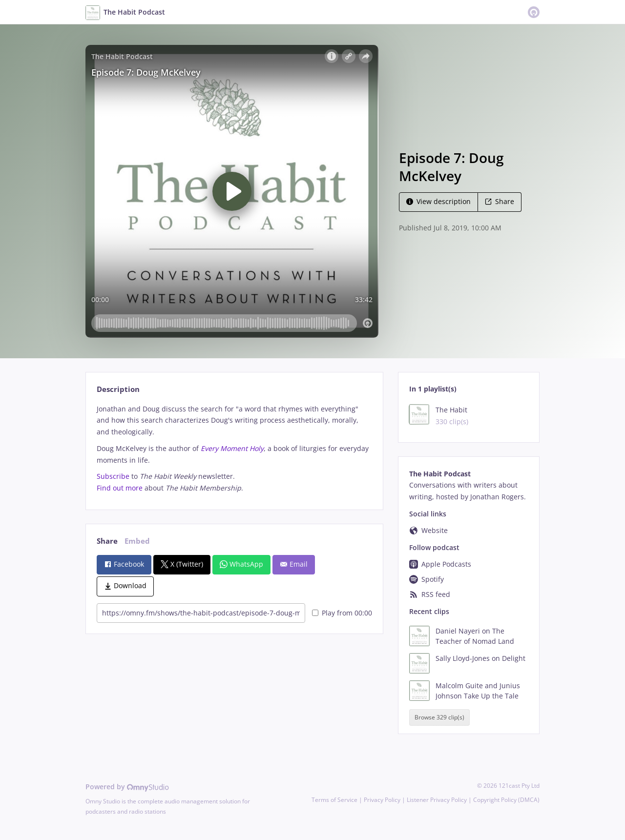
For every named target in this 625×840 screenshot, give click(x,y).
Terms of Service (334, 800)
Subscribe (113, 476)
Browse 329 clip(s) (439, 717)
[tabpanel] (234, 449)
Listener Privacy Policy (437, 800)
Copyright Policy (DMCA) (506, 800)
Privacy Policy (382, 800)
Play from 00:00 (342, 613)
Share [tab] (107, 541)
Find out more (120, 488)
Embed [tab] (137, 541)
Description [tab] (118, 389)
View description (438, 201)
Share (500, 201)
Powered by (127, 787)
